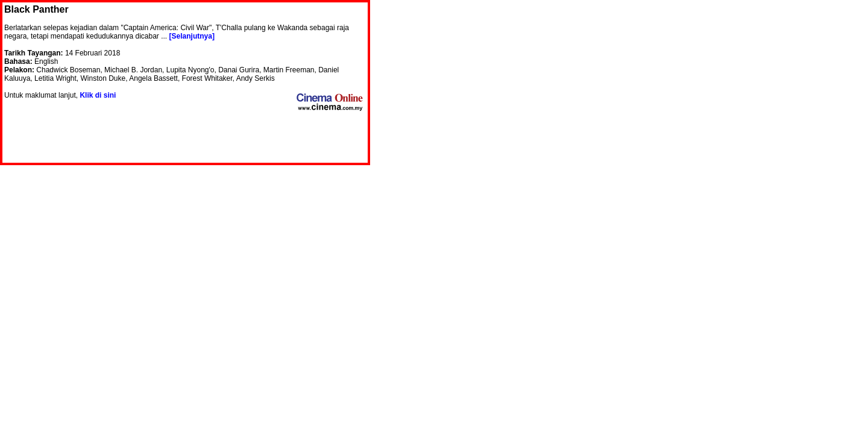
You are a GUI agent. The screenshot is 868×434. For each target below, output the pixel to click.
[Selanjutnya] (192, 36)
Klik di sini (98, 95)
